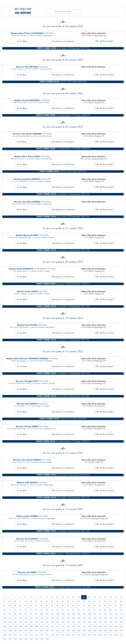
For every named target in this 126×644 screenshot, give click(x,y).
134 (100, 618)
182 (111, 626)
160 (116, 622)
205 (111, 631)
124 (47, 618)
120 (26, 618)
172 (58, 626)
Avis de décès (22, 41)
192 (42, 631)
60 (73, 606)
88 (100, 610)
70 (4, 610)
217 (52, 635)
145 (36, 622)
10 (52, 597)
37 (73, 601)
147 (47, 622)
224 (89, 635)
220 (68, 635)
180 (100, 626)
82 (68, 610)
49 (15, 606)
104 (63, 614)
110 (95, 614)
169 (42, 626)
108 (84, 614)
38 (79, 601)
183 (116, 626)
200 (84, 631)
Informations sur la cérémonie (63, 41)
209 (10, 635)
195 (58, 631)
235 (26, 639)
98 (31, 614)
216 (47, 635)
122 (36, 618)
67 (110, 606)
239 (47, 639)
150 (63, 622)
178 (89, 626)
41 (94, 601)
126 (58, 618)
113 (111, 614)
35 (63, 601)
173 (63, 626)
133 (95, 618)
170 (47, 626)
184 (121, 626)
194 (52, 631)
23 (121, 597)
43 (105, 601)
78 (47, 610)
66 (105, 606)
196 (63, 631)
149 (58, 622)
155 (89, 622)
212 (26, 635)
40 (89, 601)
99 (36, 614)
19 (100, 597)
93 (4, 614)
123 (42, 618)
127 (63, 618)
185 (5, 631)
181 (105, 626)
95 (15, 614)
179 (95, 626)
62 (84, 606)
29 (31, 601)
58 (63, 606)
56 (52, 606)
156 (95, 622)
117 (10, 618)
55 (47, 606)
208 (5, 635)
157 (100, 622)
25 (10, 601)
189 (26, 631)
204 (105, 631)
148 (52, 622)
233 (15, 639)
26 (15, 601)
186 (10, 631)
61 (79, 606)
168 (36, 626)
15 (79, 597)
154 (84, 622)
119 (21, 618)
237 (36, 639)
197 (68, 631)
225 (95, 635)
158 (105, 622)
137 (116, 618)
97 (26, 614)
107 (79, 614)
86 (89, 610)
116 (5, 618)
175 (74, 626)
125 (52, 618)
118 (15, 618)
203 (100, 631)
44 (110, 601)
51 (26, 606)
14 (73, 597)
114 (116, 614)
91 (116, 610)
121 (31, 618)
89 (105, 610)
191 (36, 631)
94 (10, 614)
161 (121, 622)
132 (89, 618)
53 (36, 606)
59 (68, 606)
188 (21, 631)
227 (105, 635)
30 (36, 601)
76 (36, 610)
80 (57, 610)
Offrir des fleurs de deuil (104, 41)
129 (74, 618)
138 (121, 618)
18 (94, 597)
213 (31, 635)
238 (42, 639)
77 (41, 610)
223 (84, 635)
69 (121, 606)
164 (15, 626)
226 (100, 635)
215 (42, 635)
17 (89, 597)
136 (111, 618)
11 (57, 597)
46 (121, 601)
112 (105, 614)
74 (26, 610)
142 (21, 622)
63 (89, 606)
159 (111, 622)
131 (84, 618)
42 (100, 601)
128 (68, 618)
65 (100, 606)
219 (63, 635)
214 (36, 635)
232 (10, 639)
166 (26, 626)
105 (68, 614)
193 (47, 631)
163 (10, 626)
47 (4, 606)
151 (68, 622)
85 (84, 610)
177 (84, 626)
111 (100, 614)
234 (21, 639)
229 (116, 635)
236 (31, 639)
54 (41, 606)
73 (20, 610)
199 (79, 631)
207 (121, 631)
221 (74, 635)
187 (15, 631)
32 (47, 601)
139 (5, 622)
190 (31, 631)
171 (52, 626)
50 (20, 606)
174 (68, 626)
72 (15, 610)
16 (84, 597)
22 (116, 597)
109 (89, 614)
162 (5, 626)
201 (89, 631)
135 (105, 618)
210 (15, 635)
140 (10, 622)
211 (21, 635)
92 (121, 610)
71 (10, 610)
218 (58, 635)
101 (47, 614)
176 (79, 626)
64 (94, 606)
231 (5, 639)
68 (116, 606)
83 (73, 610)
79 (52, 610)
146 (42, 622)
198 (74, 631)
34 (57, 601)
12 (63, 597)
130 (79, 618)
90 (110, 610)
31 (41, 601)
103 (58, 614)
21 (110, 597)
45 (116, 601)
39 (84, 601)
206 (116, 631)
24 (4, 601)
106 (74, 614)
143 (26, 622)
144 (31, 622)
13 (68, 597)
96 (20, 614)
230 (121, 635)
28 (26, 601)
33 (52, 601)
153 (79, 622)
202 (95, 631)
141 (15, 622)
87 (94, 610)
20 (105, 597)
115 (121, 614)
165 (21, 626)
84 (79, 610)
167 (31, 626)
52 (31, 606)
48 (10, 606)
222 (79, 635)
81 (63, 610)
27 (20, 601)
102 (52, 614)
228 (111, 635)
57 (57, 606)
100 (42, 614)
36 (68, 601)
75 (31, 610)
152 (74, 622)
